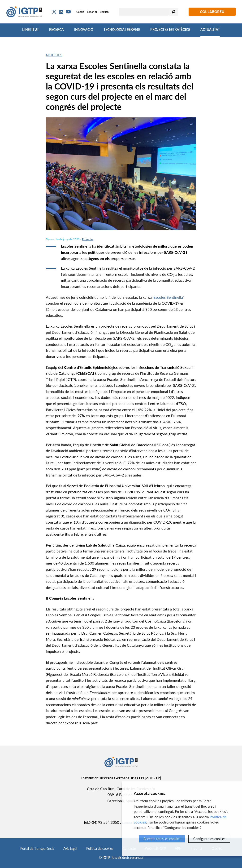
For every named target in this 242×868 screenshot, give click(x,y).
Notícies (54, 55)
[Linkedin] (61, 12)
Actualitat (210, 29)
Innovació (84, 29)
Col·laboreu (212, 12)
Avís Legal (70, 848)
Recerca (56, 29)
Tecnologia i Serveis (122, 29)
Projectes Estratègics (170, 29)
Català (80, 12)
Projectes (88, 239)
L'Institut (30, 29)
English (104, 12)
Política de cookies (100, 848)
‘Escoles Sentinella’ (168, 297)
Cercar (173, 12)
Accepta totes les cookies (162, 839)
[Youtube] (68, 12)
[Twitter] (54, 12)
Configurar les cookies (209, 839)
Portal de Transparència (37, 848)
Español (92, 12)
